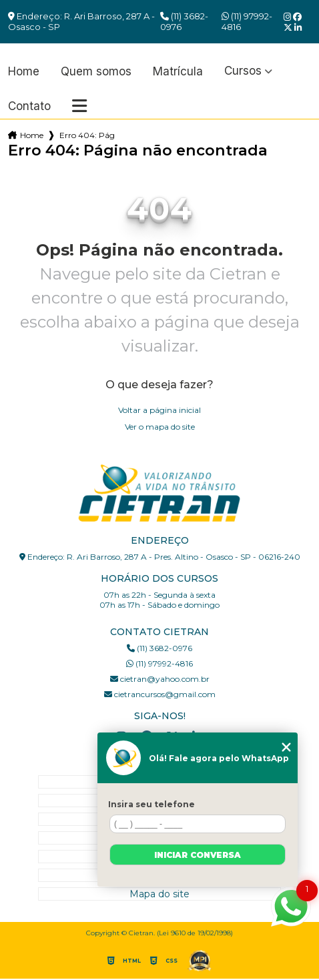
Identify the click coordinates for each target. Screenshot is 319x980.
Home (24, 72)
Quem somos (96, 72)
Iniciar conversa (198, 855)
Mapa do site (159, 894)
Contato (29, 106)
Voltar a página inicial (159, 410)
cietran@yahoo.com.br (160, 679)
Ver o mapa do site (160, 427)
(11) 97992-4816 (247, 21)
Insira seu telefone (151, 804)
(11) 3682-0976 (184, 21)
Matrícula (178, 72)
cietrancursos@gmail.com (160, 694)
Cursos (243, 71)
